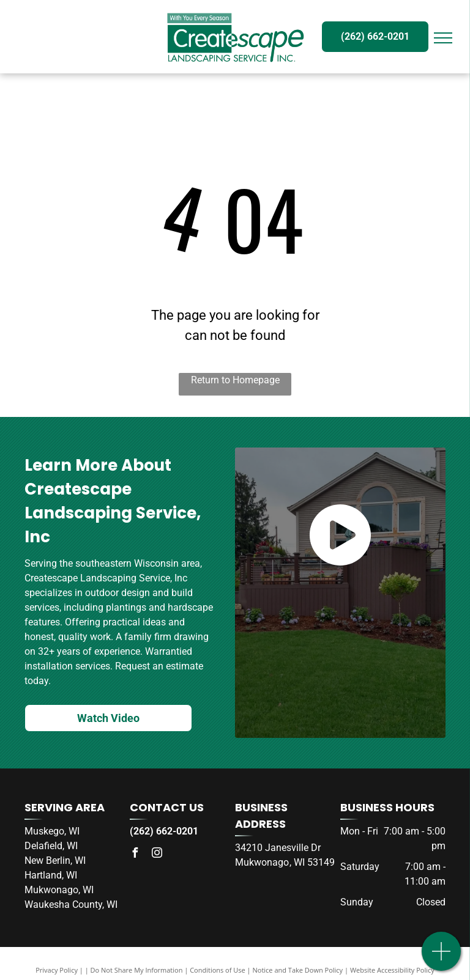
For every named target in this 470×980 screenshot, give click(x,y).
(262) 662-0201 (164, 831)
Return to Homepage (235, 380)
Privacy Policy (57, 970)
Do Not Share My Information (137, 970)
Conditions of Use (218, 970)
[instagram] (157, 854)
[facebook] (135, 854)
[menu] (443, 38)
